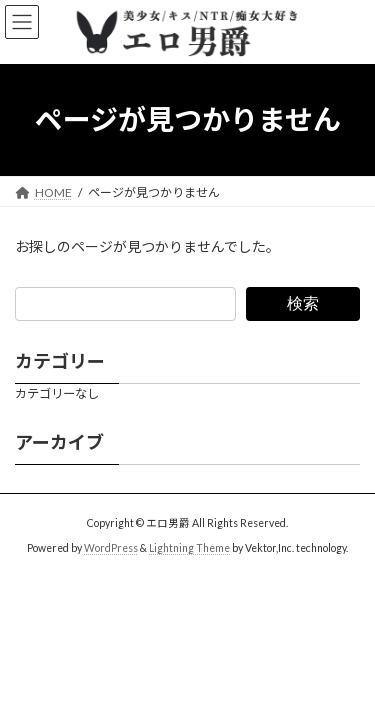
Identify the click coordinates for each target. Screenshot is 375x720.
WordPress (111, 548)
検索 (303, 302)
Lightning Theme (189, 548)
